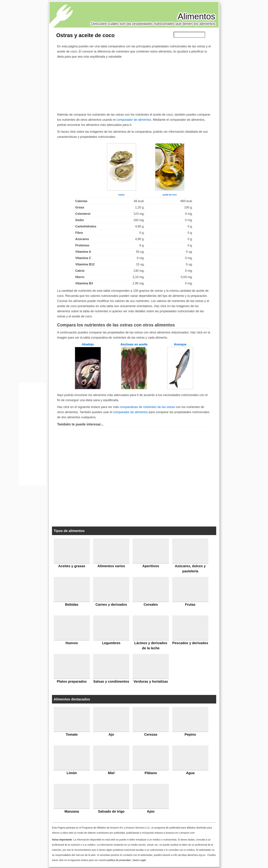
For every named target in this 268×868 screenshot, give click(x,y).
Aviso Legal (139, 860)
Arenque (180, 344)
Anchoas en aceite (134, 344)
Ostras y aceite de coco (85, 35)
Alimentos (196, 16)
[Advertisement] (134, 85)
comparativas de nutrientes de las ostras (147, 407)
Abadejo (88, 344)
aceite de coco (170, 195)
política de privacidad (119, 860)
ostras (121, 195)
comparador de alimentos (134, 120)
